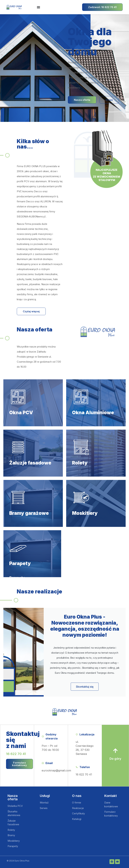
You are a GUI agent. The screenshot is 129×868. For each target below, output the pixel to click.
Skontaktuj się (85, 687)
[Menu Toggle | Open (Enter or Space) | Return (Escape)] (38, 7)
